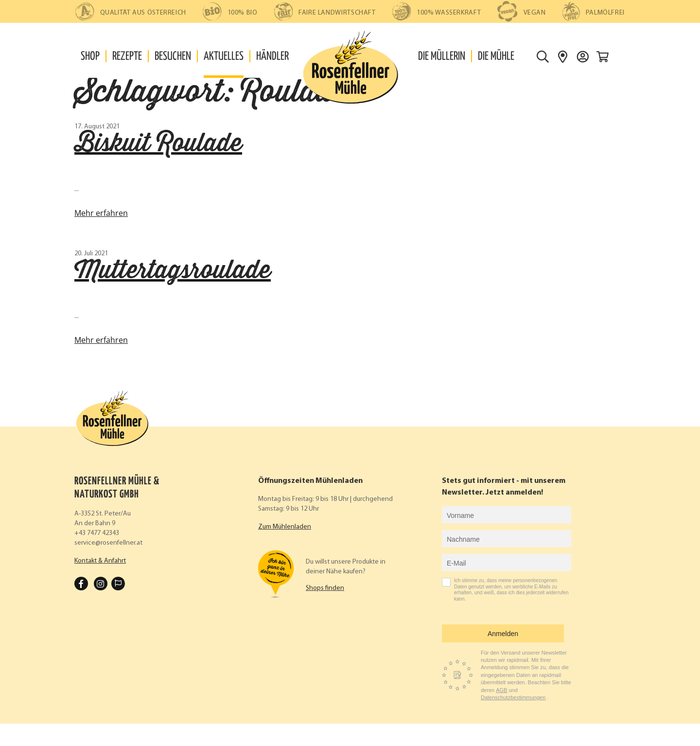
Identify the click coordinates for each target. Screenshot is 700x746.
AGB (501, 690)
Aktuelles (224, 57)
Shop (90, 57)
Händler (272, 57)
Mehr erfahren (101, 213)
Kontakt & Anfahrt (100, 561)
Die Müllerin (442, 57)
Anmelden (503, 634)
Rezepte (127, 57)
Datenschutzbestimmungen (513, 697)
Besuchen (173, 57)
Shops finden (325, 588)
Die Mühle (496, 57)
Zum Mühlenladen (285, 527)
